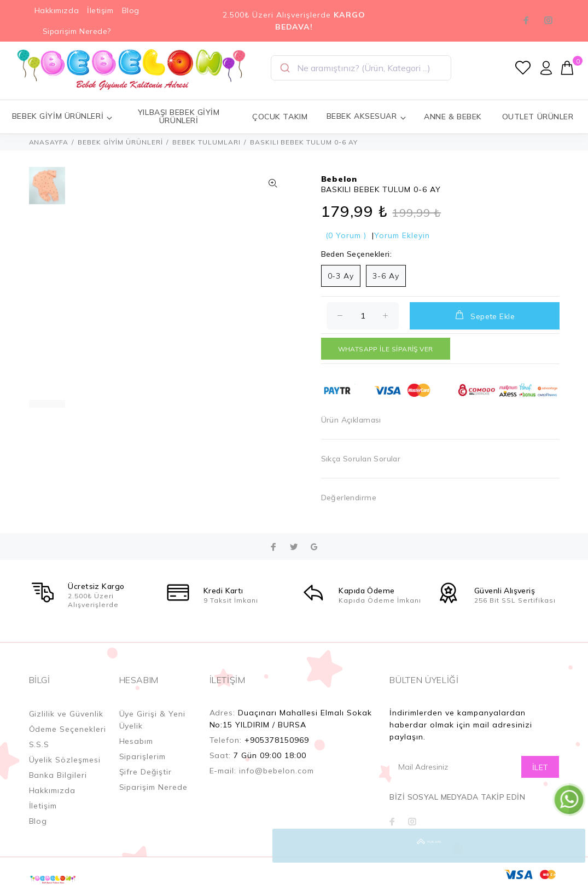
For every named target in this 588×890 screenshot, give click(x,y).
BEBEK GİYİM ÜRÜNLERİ (120, 142)
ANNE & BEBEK (453, 117)
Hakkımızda (57, 10)
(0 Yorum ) (346, 235)
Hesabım (136, 741)
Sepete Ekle (484, 315)
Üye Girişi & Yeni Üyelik (153, 720)
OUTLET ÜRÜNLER (538, 117)
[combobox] (361, 68)
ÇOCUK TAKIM (280, 117)
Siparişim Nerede (154, 787)
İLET (540, 767)
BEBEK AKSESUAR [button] (366, 116)
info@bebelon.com (276, 771)
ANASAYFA (49, 142)
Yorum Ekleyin (402, 235)
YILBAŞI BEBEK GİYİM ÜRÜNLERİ (179, 116)
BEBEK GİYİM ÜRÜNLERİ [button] (63, 116)
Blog (131, 10)
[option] (47, 191)
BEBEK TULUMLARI (206, 142)
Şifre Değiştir (146, 772)
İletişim (100, 10)
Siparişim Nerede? (77, 31)
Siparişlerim (143, 756)
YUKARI (568, 846)
